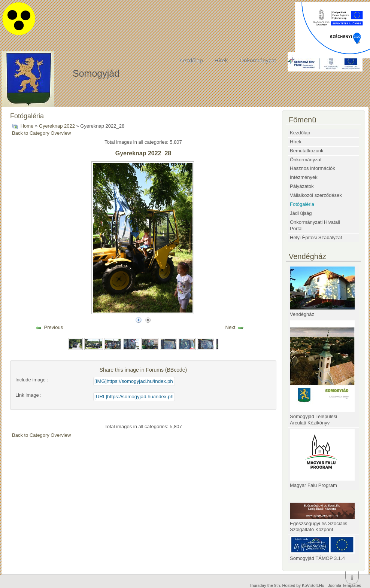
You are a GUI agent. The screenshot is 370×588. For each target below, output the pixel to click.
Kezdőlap (191, 60)
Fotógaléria (302, 204)
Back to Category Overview (42, 133)
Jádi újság (301, 213)
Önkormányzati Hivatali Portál (315, 225)
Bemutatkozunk (307, 151)
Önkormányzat (258, 60)
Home (27, 126)
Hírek (221, 60)
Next (231, 327)
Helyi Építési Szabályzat (316, 237)
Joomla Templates (345, 585)
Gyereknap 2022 (57, 126)
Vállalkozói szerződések (316, 195)
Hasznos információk (313, 168)
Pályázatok (302, 186)
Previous (54, 327)
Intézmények (304, 177)
